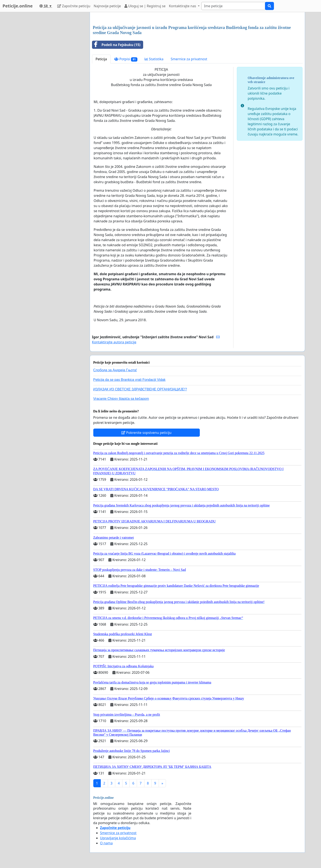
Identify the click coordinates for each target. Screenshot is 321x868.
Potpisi (126, 59)
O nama (106, 843)
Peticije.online (18, 6)
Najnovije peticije (107, 6)
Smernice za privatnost (189, 59)
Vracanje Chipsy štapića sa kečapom (121, 399)
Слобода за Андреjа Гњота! (115, 370)
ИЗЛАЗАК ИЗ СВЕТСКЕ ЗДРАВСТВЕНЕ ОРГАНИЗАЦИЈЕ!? (140, 389)
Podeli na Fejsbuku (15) (116, 45)
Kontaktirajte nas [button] (183, 6)
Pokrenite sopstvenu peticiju (146, 433)
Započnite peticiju (74, 6)
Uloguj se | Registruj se (145, 6)
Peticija (101, 59)
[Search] (233, 6)
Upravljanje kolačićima (118, 838)
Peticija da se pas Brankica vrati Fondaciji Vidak (129, 380)
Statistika (154, 59)
